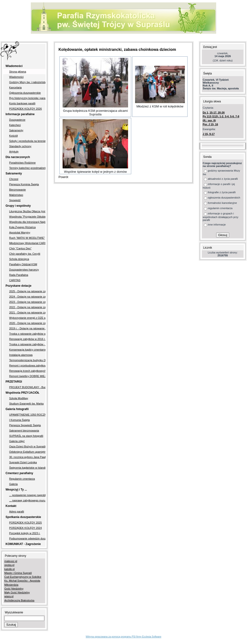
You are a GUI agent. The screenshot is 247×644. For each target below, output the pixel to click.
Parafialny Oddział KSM (23, 264)
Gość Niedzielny (14, 589)
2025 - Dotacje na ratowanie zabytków (27, 291)
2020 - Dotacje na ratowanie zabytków (27, 323)
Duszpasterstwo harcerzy (24, 270)
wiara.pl (9, 596)
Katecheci (15, 125)
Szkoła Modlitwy (19, 398)
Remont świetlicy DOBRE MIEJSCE (27, 376)
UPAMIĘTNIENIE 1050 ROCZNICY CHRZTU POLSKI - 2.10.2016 (27, 415)
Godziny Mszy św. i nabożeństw (27, 82)
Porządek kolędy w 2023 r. (25, 533)
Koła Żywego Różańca (22, 227)
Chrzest (14, 179)
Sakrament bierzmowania (24, 431)
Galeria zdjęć (17, 441)
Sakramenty (16, 130)
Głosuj (223, 235)
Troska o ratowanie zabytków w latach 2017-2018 (27, 334)
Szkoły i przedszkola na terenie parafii (27, 141)
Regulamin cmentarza (22, 479)
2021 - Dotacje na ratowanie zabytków (27, 312)
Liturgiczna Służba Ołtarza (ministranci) (27, 211)
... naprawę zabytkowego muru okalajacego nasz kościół (27, 500)
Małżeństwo (16, 195)
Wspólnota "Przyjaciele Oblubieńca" (27, 217)
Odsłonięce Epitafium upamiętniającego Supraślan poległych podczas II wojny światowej (27, 452)
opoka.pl (9, 565)
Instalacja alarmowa (21, 355)
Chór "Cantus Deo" (20, 248)
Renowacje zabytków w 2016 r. (27, 339)
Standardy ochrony (20, 146)
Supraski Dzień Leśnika (23, 462)
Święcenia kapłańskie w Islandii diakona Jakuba (27, 468)
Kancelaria (15, 87)
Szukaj (11, 625)
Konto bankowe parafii (22, 103)
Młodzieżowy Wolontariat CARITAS (27, 243)
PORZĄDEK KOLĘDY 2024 (26, 528)
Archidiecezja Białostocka (19, 600)
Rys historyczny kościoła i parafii (27, 98)
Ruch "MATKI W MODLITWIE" (27, 238)
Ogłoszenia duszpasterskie (25, 93)
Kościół (13, 136)
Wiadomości (16, 77)
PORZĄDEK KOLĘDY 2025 (26, 523)
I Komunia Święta (19, 420)
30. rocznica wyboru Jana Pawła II (27, 457)
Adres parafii (17, 511)
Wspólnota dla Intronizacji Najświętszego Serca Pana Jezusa (27, 222)
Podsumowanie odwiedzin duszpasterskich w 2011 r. (27, 538)
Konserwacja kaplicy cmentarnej (27, 350)
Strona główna (18, 72)
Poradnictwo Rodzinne (22, 163)
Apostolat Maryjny (20, 232)
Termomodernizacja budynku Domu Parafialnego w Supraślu (27, 360)
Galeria (13, 484)
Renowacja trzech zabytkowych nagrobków (27, 371)
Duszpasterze (17, 120)
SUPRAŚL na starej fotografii (26, 436)
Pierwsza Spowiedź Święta (25, 425)
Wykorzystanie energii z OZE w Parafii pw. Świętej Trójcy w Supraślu (27, 318)
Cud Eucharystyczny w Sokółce (23, 577)
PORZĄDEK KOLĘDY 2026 (26, 109)
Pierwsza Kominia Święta (24, 184)
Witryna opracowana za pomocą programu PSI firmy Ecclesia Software (123, 637)
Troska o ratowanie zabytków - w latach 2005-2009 (27, 344)
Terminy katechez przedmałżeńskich (27, 168)
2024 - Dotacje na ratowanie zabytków (27, 297)
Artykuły (14, 152)
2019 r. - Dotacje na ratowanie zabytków (27, 328)
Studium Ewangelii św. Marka (26, 404)
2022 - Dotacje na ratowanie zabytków (27, 307)
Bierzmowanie (17, 190)
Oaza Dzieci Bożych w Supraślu (27, 446)
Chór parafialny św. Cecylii (25, 254)
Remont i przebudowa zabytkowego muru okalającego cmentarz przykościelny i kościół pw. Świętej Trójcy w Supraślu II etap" (27, 365)
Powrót (63, 177)
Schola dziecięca (19, 259)
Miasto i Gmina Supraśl (18, 573)
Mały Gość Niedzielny (17, 592)
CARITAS (15, 280)
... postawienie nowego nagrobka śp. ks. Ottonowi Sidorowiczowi (27, 495)
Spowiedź (15, 200)
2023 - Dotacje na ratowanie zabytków (27, 302)
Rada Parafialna (19, 275)
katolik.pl (10, 569)
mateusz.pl (11, 561)
